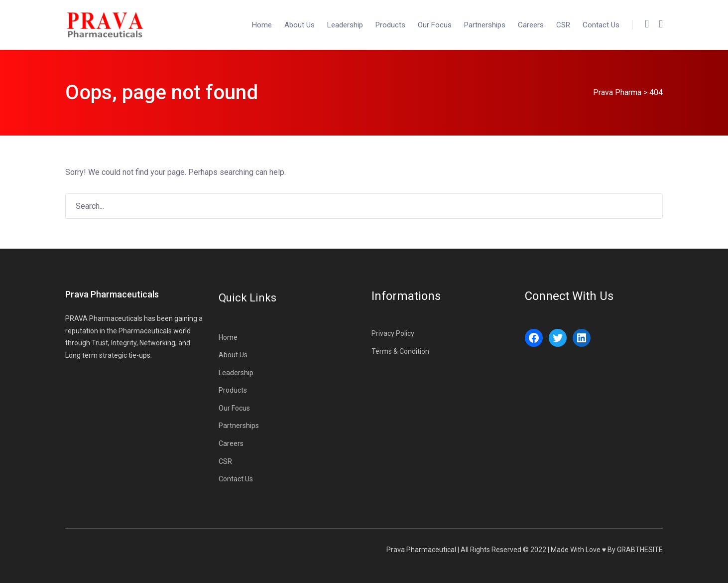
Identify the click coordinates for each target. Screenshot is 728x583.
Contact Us (601, 25)
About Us (300, 25)
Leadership (345, 25)
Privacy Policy (393, 333)
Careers (531, 25)
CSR (563, 25)
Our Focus (435, 25)
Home (262, 25)
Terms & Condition (400, 351)
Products (390, 25)
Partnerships (485, 25)
